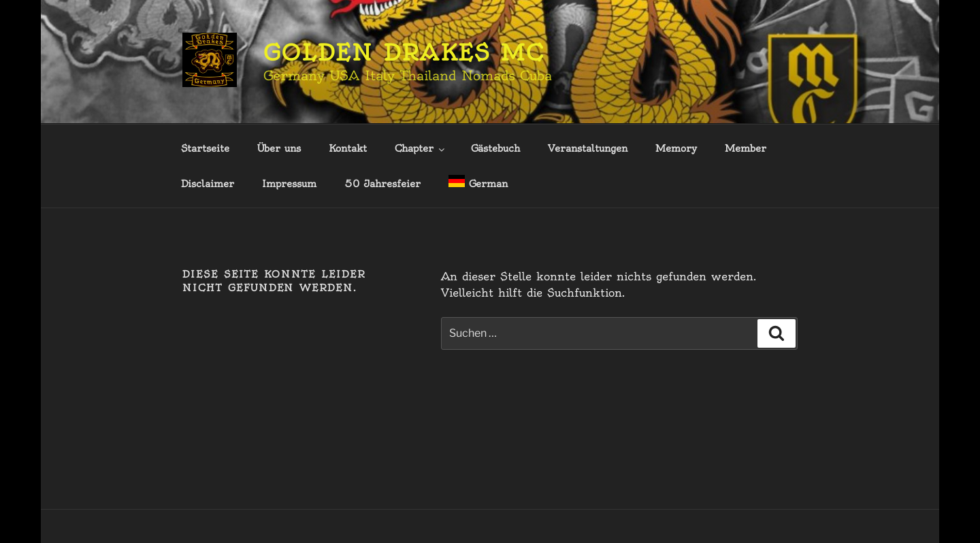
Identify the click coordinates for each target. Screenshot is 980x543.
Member (746, 148)
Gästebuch (495, 148)
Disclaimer (208, 184)
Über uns (279, 148)
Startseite (205, 148)
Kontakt (348, 148)
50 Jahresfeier (382, 184)
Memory (676, 148)
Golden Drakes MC (404, 52)
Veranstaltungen (588, 148)
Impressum (289, 184)
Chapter (421, 148)
